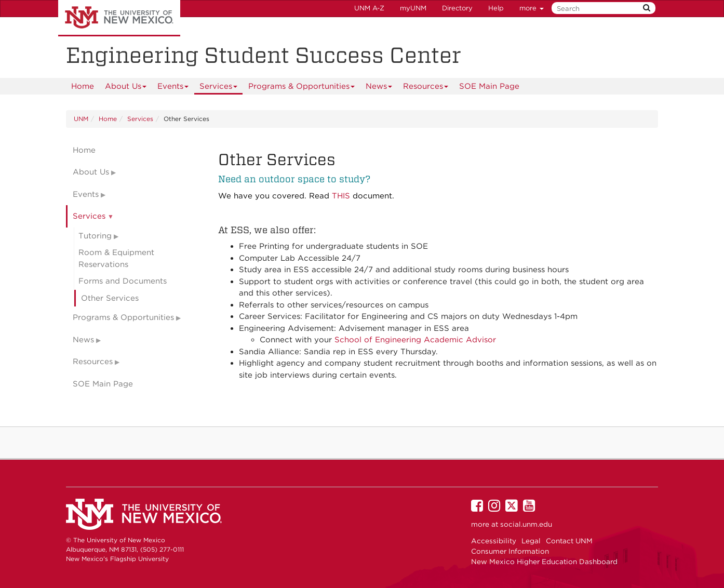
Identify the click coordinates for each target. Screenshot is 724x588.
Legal (531, 541)
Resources (426, 88)
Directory (457, 8)
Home (83, 86)
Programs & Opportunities (302, 88)
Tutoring (95, 236)
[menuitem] (83, 86)
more (532, 8)
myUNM (413, 8)
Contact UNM (569, 541)
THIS (341, 196)
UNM (81, 119)
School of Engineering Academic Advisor (415, 340)
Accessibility (494, 541)
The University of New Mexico (119, 18)
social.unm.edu (526, 524)
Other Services (110, 298)
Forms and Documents (123, 281)
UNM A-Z (369, 8)
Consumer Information (510, 551)
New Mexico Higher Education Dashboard (544, 562)
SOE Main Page (489, 86)
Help (496, 8)
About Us (126, 88)
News (379, 88)
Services (219, 88)
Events (173, 88)
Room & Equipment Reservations (116, 258)
